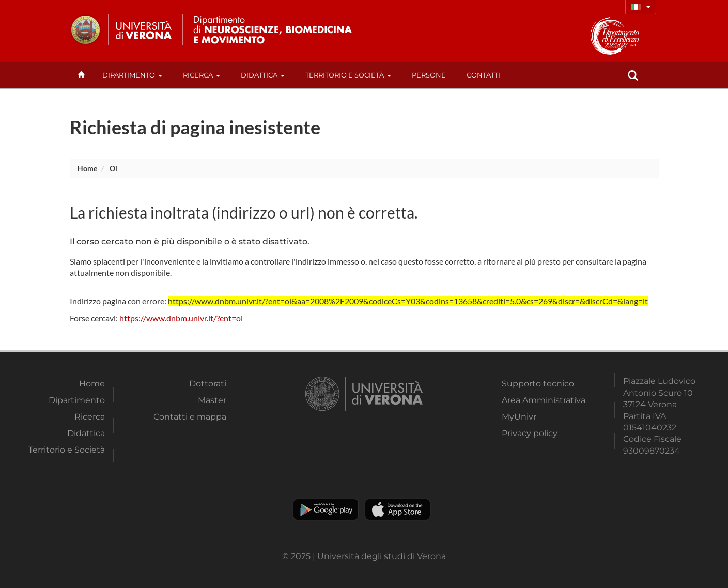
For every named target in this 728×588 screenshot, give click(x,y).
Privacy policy (530, 433)
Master (212, 400)
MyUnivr (519, 417)
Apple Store (398, 509)
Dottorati (208, 384)
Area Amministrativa (544, 400)
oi (113, 168)
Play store (326, 509)
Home (87, 168)
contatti (483, 75)
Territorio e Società (348, 75)
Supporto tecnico (538, 384)
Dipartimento (132, 75)
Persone (429, 75)
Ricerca (202, 75)
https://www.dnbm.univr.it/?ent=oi (181, 318)
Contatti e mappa (190, 417)
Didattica (263, 75)
